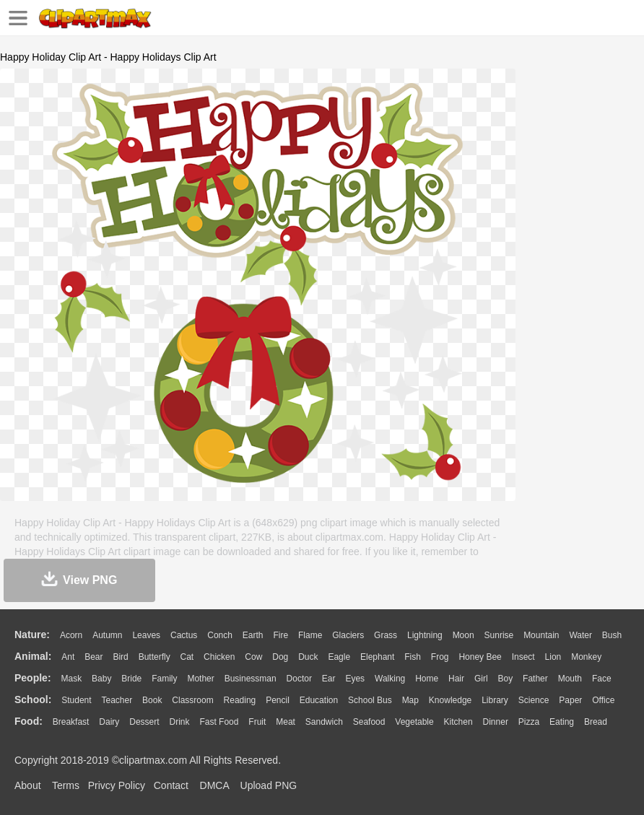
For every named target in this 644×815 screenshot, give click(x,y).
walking (390, 679)
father (535, 679)
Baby (101, 679)
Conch (220, 635)
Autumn (107, 635)
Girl (481, 679)
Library (495, 700)
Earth (253, 635)
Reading (240, 700)
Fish (413, 657)
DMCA (214, 785)
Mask (71, 679)
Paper (570, 700)
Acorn (71, 635)
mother (200, 679)
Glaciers (348, 635)
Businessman (251, 679)
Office (603, 700)
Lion (553, 657)
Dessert (144, 722)
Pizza (529, 722)
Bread (596, 722)
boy (506, 679)
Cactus (184, 635)
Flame (310, 635)
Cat (187, 657)
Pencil (278, 700)
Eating (562, 722)
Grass (386, 635)
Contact (171, 785)
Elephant (377, 657)
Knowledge (450, 700)
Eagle (339, 657)
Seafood (369, 722)
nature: (32, 635)
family (164, 679)
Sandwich (324, 722)
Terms (66, 785)
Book (152, 700)
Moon (464, 635)
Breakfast (71, 722)
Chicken (219, 657)
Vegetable (414, 722)
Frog (440, 657)
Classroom (192, 700)
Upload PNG (269, 785)
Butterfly (155, 657)
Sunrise (499, 635)
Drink (180, 722)
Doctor (299, 679)
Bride (131, 679)
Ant (68, 657)
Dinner (496, 722)
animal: (33, 656)
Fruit (257, 722)
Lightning (425, 635)
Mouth (570, 679)
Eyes (355, 679)
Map (410, 700)
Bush (612, 635)
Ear (329, 679)
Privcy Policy (117, 785)
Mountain (541, 635)
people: (33, 678)
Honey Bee (480, 657)
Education (319, 700)
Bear (93, 657)
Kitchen (458, 722)
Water (580, 635)
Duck (308, 657)
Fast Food (219, 722)
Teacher (117, 700)
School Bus (370, 700)
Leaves (146, 635)
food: (29, 721)
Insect (523, 657)
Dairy (109, 722)
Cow (253, 657)
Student (76, 700)
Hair (456, 679)
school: (33, 699)
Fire (280, 635)
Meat (286, 722)
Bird (120, 657)
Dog (280, 657)
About (28, 785)
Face (602, 679)
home (427, 679)
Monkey (586, 657)
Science (534, 700)
